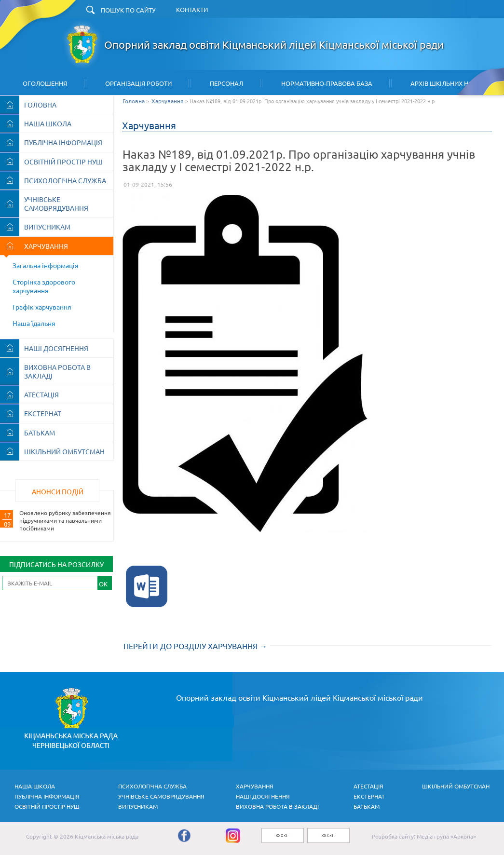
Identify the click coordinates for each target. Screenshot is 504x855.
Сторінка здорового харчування (44, 286)
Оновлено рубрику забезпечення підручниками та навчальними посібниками (65, 520)
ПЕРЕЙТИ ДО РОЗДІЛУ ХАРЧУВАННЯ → (195, 646)
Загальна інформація (46, 265)
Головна (134, 101)
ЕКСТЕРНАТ (43, 413)
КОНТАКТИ (192, 9)
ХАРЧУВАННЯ (46, 246)
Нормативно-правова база (327, 83)
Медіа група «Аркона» (446, 836)
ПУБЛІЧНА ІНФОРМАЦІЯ (63, 142)
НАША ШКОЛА (48, 123)
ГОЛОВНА (40, 105)
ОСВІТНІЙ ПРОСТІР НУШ (63, 162)
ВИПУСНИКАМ (47, 227)
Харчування (168, 101)
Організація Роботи (138, 83)
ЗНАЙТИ (221, 11)
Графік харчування (42, 307)
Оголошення (45, 83)
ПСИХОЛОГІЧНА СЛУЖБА (65, 180)
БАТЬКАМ (40, 433)
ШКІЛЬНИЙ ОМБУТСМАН (64, 451)
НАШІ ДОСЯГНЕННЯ (56, 348)
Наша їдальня (34, 323)
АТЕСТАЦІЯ (41, 394)
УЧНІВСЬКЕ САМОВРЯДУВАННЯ (56, 204)
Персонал (226, 83)
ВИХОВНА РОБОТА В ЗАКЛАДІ (57, 371)
